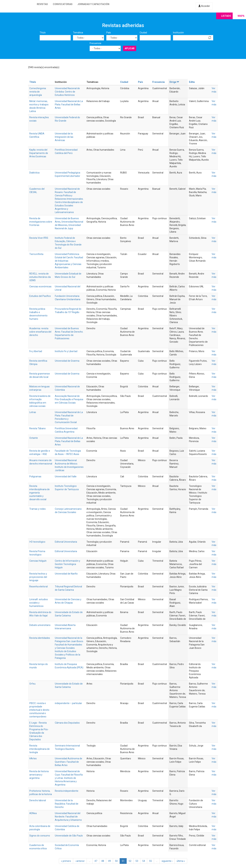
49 (109, 861)
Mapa (241, 16)
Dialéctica (34, 173)
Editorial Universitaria (66, 542)
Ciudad (143, 33)
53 (137, 861)
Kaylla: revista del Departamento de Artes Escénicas (39, 153)
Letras (33, 412)
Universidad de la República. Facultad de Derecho (67, 804)
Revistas (42, 4)
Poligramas (35, 476)
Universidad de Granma (67, 361)
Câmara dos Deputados (67, 723)
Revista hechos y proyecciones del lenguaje (38, 577)
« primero (66, 861)
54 (144, 861)
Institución (178, 33)
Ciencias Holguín (38, 561)
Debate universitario (40, 625)
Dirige (174, 82)
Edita (192, 82)
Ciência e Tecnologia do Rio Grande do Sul (68, 245)
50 (116, 861)
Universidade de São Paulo (69, 836)
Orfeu (32, 684)
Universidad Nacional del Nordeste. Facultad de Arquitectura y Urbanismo (68, 817)
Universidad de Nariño (66, 574)
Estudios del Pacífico (40, 296)
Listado (226, 16)
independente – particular (68, 703)
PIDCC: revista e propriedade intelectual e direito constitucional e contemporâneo (39, 710)
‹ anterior (80, 861)
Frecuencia (95, 43)
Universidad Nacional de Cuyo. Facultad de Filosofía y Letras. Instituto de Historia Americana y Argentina (69, 778)
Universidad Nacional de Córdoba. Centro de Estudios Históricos (67, 92)
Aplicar (130, 48)
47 (96, 861)
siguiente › (167, 861)
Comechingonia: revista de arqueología (38, 92)
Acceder (204, 6)
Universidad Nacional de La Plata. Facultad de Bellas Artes (69, 105)
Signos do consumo (40, 836)
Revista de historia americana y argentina (39, 775)
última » (181, 861)
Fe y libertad (36, 351)
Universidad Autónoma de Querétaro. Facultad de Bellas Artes (68, 762)
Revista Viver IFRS (39, 238)
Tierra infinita (36, 254)
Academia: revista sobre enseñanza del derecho (40, 332)
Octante (34, 438)
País (109, 33)
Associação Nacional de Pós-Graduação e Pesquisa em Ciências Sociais (69, 399)
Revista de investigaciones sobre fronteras (41, 222)
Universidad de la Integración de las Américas (64, 137)
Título (43, 33)
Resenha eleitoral (38, 587)
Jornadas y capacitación (93, 4)
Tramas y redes (37, 509)
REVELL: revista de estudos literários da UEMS (40, 277)
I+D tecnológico (37, 542)
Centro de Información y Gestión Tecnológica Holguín (67, 564)
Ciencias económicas (40, 286)
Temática (78, 33)
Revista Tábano (37, 428)
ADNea (33, 813)
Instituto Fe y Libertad (66, 351)
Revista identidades (40, 638)
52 (130, 861)
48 (103, 861)
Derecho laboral (38, 800)
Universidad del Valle (66, 476)
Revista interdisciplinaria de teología (39, 749)
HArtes (33, 758)
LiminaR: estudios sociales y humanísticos (39, 603)
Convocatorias (63, 4)
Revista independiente (67, 791)
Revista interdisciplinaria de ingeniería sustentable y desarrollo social (39, 493)
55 (150, 861)
